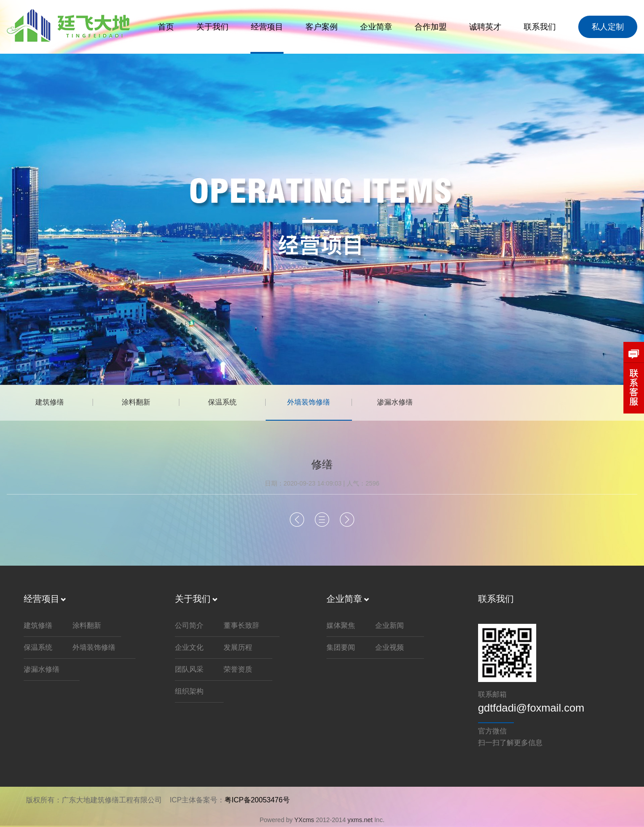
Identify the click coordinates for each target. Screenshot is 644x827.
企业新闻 (390, 626)
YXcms (304, 821)
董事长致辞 (241, 626)
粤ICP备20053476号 (257, 801)
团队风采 (189, 670)
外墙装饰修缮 (320, 403)
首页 (166, 27)
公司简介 (189, 626)
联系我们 (540, 27)
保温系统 (230, 403)
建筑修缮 (51, 403)
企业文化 (189, 648)
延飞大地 (71, 26)
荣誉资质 (238, 670)
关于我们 (212, 27)
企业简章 (376, 27)
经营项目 (267, 27)
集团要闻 (341, 648)
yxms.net (360, 821)
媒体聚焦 (341, 626)
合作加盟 (431, 27)
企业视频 (390, 648)
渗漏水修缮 (409, 403)
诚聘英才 (485, 27)
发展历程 (238, 648)
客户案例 (322, 27)
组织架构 (189, 692)
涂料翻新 (141, 403)
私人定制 (608, 27)
